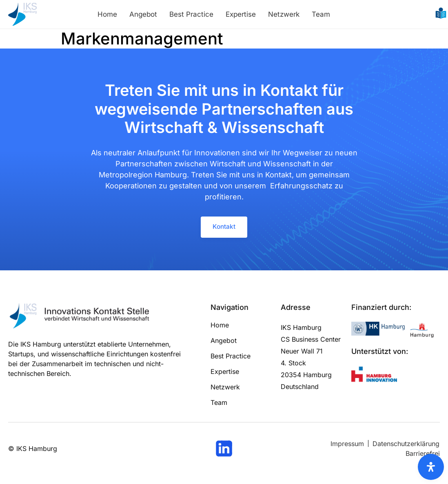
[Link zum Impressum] (347, 445)
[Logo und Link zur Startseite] (22, 14)
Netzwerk (284, 14)
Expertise (241, 14)
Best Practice (191, 14)
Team (321, 14)
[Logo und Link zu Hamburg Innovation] (374, 376)
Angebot (143, 14)
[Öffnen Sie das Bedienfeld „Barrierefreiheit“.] (431, 467)
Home (107, 14)
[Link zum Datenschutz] (406, 445)
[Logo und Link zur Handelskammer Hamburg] (379, 330)
